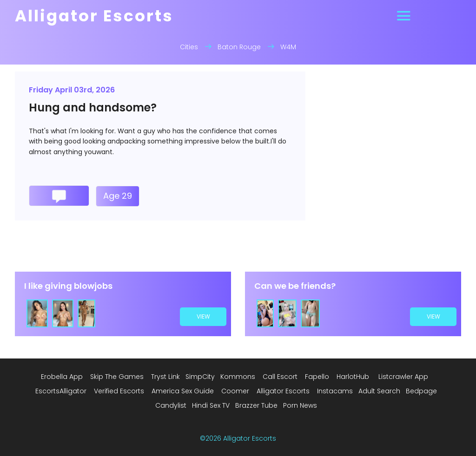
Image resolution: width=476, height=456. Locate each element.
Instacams (335, 391)
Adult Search (379, 391)
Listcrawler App (403, 377)
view (203, 316)
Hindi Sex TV (211, 405)
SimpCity (200, 377)
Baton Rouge (239, 47)
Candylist (171, 405)
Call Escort (280, 377)
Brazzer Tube (256, 405)
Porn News (300, 405)
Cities (189, 47)
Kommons (238, 377)
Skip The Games (117, 377)
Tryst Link (165, 377)
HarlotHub (353, 377)
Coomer (235, 391)
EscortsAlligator (61, 391)
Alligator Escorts (283, 391)
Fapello (317, 377)
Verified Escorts (119, 391)
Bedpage (421, 391)
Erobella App (62, 377)
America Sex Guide (183, 391)
